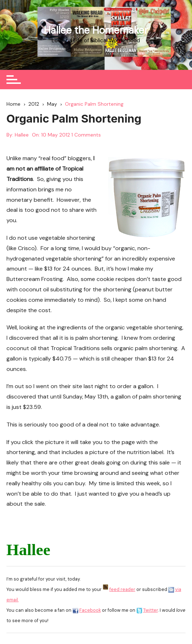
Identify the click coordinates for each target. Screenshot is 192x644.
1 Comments (86, 135)
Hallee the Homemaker (96, 30)
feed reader (122, 589)
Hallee (22, 135)
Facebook (90, 610)
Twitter (151, 610)
